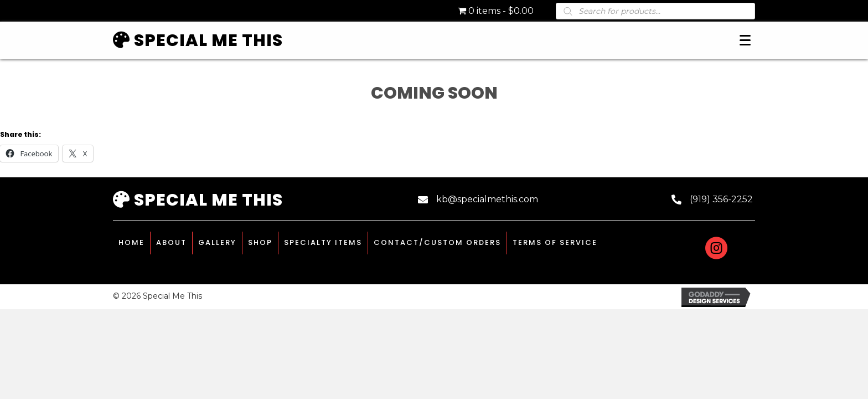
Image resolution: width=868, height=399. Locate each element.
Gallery (217, 242)
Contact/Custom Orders (437, 242)
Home (131, 242)
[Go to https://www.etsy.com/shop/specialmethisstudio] (744, 248)
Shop (260, 242)
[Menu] (745, 40)
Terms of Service (555, 242)
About (171, 242)
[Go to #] (716, 250)
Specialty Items (323, 242)
